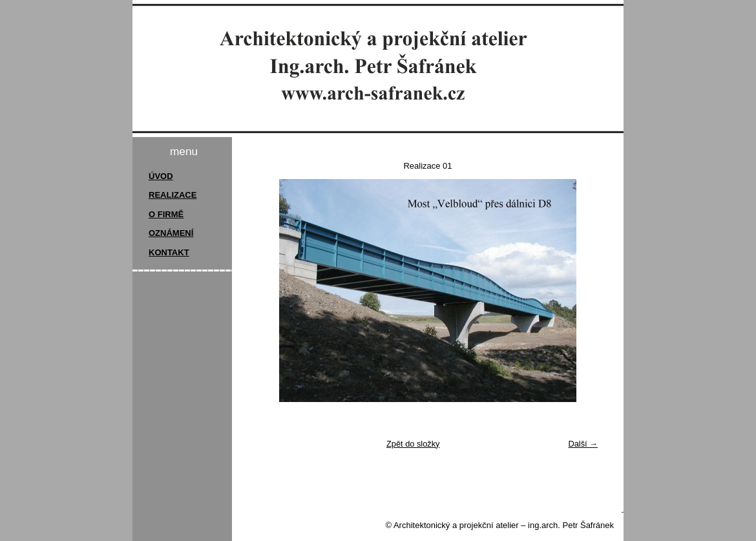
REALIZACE (173, 195)
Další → (583, 444)
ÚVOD (161, 176)
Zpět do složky (413, 444)
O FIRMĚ (166, 214)
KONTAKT (169, 252)
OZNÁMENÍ (171, 233)
